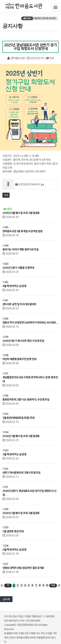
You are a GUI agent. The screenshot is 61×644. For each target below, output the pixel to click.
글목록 (6, 599)
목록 (6, 195)
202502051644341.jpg (31, 184)
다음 (53, 585)
